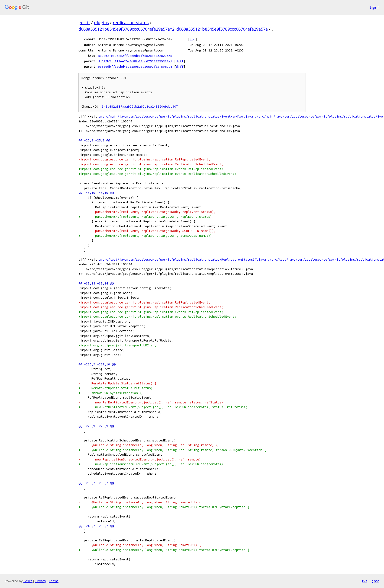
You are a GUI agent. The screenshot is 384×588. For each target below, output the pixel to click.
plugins (101, 22)
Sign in (374, 7)
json (376, 581)
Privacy (41, 581)
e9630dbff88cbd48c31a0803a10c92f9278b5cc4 (135, 67)
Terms (54, 581)
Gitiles (28, 581)
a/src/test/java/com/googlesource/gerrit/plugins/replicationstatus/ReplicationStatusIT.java (182, 260)
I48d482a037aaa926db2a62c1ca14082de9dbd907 (140, 107)
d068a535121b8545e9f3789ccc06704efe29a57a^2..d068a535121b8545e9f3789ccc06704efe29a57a (173, 29)
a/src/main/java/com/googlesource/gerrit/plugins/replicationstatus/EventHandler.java (176, 117)
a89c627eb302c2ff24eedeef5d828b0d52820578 (135, 56)
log (193, 39)
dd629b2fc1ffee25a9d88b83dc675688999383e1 (135, 61)
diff (180, 61)
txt (365, 581)
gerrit (84, 22)
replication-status (131, 22)
